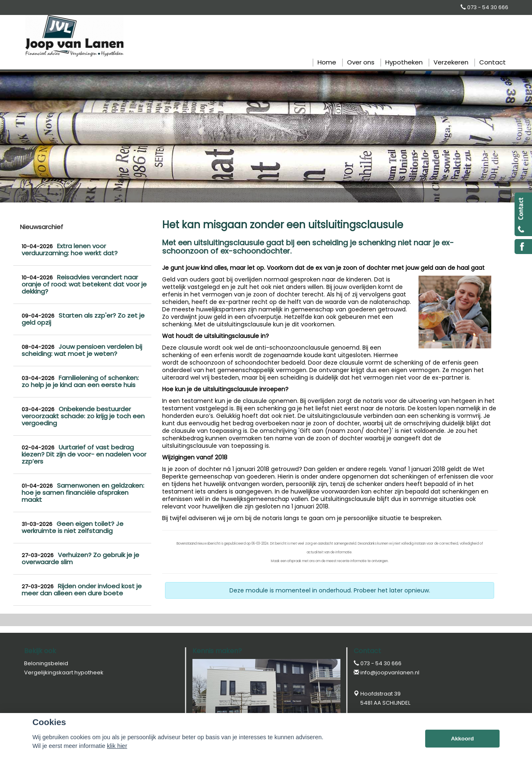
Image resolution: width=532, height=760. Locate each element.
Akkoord (462, 739)
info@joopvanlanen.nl (390, 672)
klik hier (117, 746)
